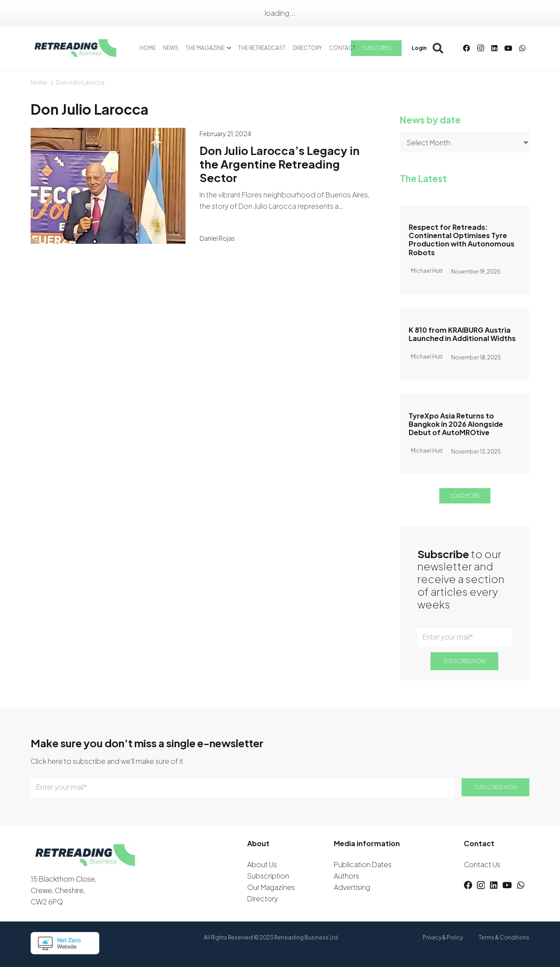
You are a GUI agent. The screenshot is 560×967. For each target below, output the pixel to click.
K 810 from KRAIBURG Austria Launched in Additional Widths (462, 334)
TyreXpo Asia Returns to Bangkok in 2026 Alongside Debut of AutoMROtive (456, 424)
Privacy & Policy (443, 937)
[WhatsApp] (522, 48)
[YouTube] (508, 48)
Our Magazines (271, 887)
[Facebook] (466, 48)
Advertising (352, 887)
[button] (228, 48)
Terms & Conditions (504, 937)
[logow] (76, 48)
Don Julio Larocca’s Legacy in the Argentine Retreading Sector (280, 164)
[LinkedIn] (494, 48)
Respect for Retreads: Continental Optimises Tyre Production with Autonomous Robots (462, 240)
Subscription (268, 876)
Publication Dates (363, 864)
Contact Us (482, 864)
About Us (262, 864)
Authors (346, 876)
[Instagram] (480, 48)
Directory (262, 898)
